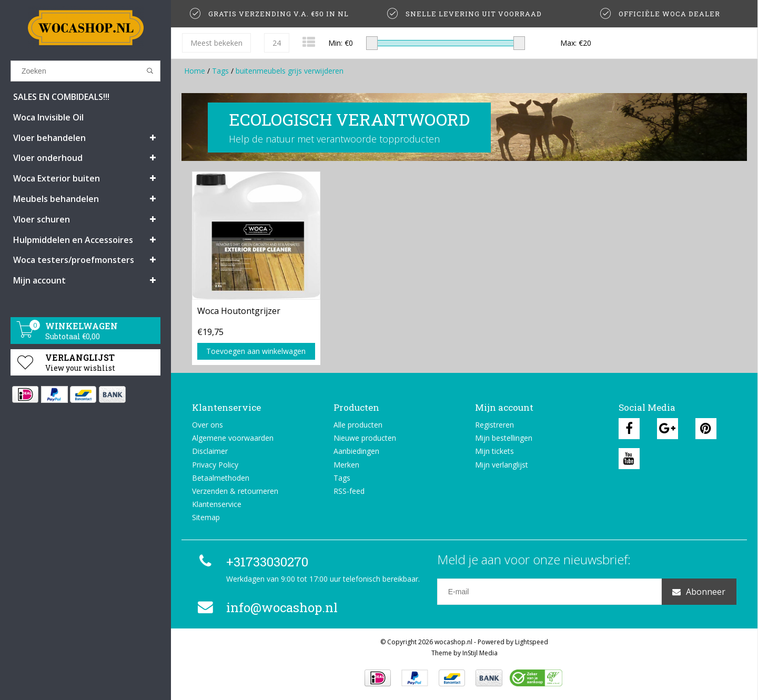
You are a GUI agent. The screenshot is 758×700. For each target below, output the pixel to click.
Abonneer (699, 592)
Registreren (494, 425)
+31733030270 (251, 562)
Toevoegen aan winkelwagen (256, 351)
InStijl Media (480, 653)
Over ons (208, 425)
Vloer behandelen (49, 138)
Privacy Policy (215, 465)
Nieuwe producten (365, 438)
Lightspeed (532, 642)
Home (195, 71)
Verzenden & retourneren (235, 491)
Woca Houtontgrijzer (239, 311)
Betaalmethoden (221, 478)
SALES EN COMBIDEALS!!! (61, 97)
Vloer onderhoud (48, 158)
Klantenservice (217, 504)
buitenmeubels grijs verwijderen (290, 71)
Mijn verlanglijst (502, 465)
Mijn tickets (494, 451)
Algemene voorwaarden (233, 438)
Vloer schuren (42, 219)
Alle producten (358, 425)
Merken (346, 465)
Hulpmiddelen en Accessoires (73, 240)
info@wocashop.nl (266, 607)
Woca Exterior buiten (57, 178)
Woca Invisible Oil (48, 117)
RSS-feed (349, 491)
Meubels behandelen (56, 199)
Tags (220, 71)
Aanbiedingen (356, 451)
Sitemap (206, 517)
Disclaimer (210, 451)
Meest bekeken (216, 43)
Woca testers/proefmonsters (74, 260)
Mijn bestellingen (504, 438)
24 (277, 43)
